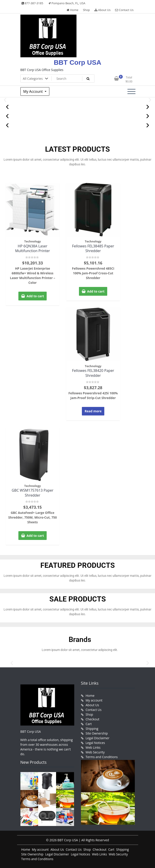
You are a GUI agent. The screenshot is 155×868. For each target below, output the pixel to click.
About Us (103, 10)
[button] (5, 100)
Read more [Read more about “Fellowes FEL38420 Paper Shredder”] (93, 411)
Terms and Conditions (102, 757)
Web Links (93, 747)
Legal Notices (95, 743)
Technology (33, 241)
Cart (89, 724)
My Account (34, 91)
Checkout (93, 719)
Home (72, 10)
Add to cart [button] (35, 296)
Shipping (92, 729)
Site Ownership (97, 733)
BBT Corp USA (78, 62)
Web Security (95, 752)
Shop (86, 10)
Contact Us (124, 10)
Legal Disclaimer (98, 738)
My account (94, 700)
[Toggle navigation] (131, 91)
